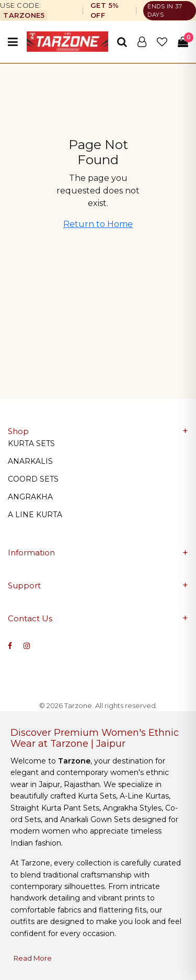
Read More (33, 958)
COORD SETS (33, 479)
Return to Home (98, 224)
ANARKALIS (30, 461)
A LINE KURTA (35, 515)
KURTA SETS (31, 443)
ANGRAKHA (30, 497)
